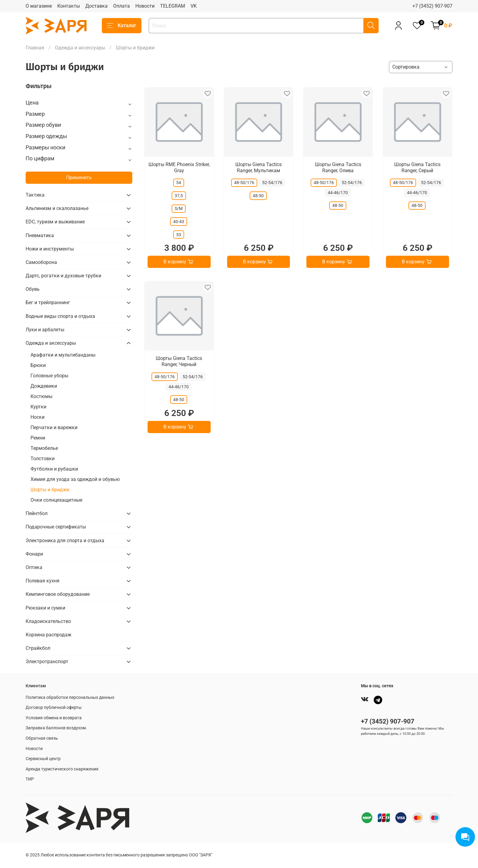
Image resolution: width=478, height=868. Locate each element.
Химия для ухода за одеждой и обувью (75, 479)
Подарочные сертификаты (56, 527)
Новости (145, 6)
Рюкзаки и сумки (45, 608)
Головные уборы (49, 376)
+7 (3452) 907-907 (432, 6)
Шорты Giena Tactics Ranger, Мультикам (259, 167)
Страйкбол (38, 648)
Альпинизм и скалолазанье (57, 208)
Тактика (35, 195)
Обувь (33, 289)
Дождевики (44, 386)
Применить (79, 178)
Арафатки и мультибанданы (63, 355)
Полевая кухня (43, 581)
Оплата (121, 6)
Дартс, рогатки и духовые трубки (63, 276)
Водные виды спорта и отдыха (60, 316)
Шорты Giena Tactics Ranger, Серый (417, 167)
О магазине (39, 6)
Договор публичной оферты (54, 708)
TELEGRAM (173, 6)
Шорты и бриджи (50, 490)
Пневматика (40, 235)
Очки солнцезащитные (56, 500)
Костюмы (41, 396)
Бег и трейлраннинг (48, 302)
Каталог (122, 26)
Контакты (69, 6)
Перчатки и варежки (54, 427)
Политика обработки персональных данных (70, 697)
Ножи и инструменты (50, 249)
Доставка (96, 6)
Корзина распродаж (48, 635)
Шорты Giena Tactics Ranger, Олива (338, 167)
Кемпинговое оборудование (58, 594)
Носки (37, 417)
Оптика (34, 567)
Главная (35, 48)
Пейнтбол (37, 513)
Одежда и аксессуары (80, 48)
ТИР (30, 779)
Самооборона (41, 262)
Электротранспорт (47, 662)
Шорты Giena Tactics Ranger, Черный (179, 361)
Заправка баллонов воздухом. (56, 728)
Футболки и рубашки (54, 469)
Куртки (38, 407)
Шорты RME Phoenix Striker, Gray (179, 167)
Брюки (38, 365)
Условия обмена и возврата (54, 718)
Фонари (34, 554)
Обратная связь (42, 738)
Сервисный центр (43, 759)
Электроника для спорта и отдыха (65, 541)
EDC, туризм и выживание (55, 222)
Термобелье (44, 448)
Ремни (38, 438)
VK (194, 6)
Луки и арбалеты (45, 330)
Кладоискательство (48, 621)
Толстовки (43, 459)
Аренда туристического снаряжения (62, 769)
